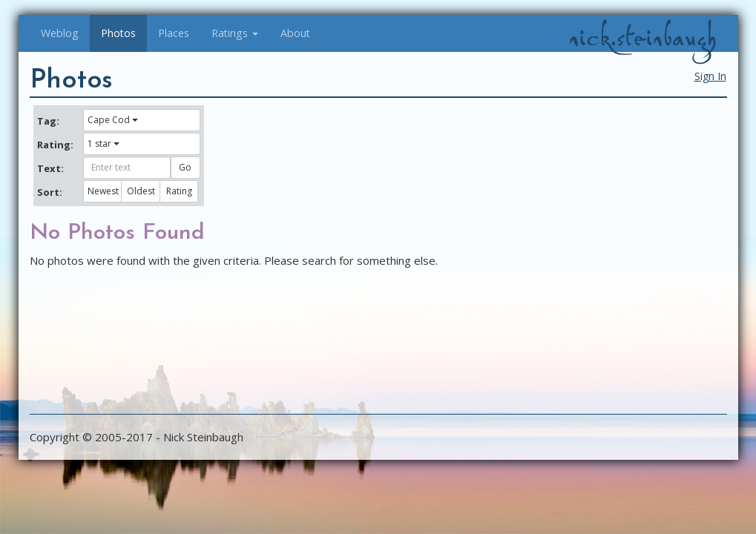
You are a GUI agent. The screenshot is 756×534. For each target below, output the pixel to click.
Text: (50, 168)
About (295, 33)
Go (185, 167)
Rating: (55, 145)
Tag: (48, 121)
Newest (103, 191)
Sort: (50, 192)
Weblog (60, 33)
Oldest (141, 191)
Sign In (710, 76)
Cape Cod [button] (113, 120)
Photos (118, 33)
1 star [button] (103, 144)
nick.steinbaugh (642, 38)
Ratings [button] (235, 33)
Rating (179, 191)
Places (174, 33)
